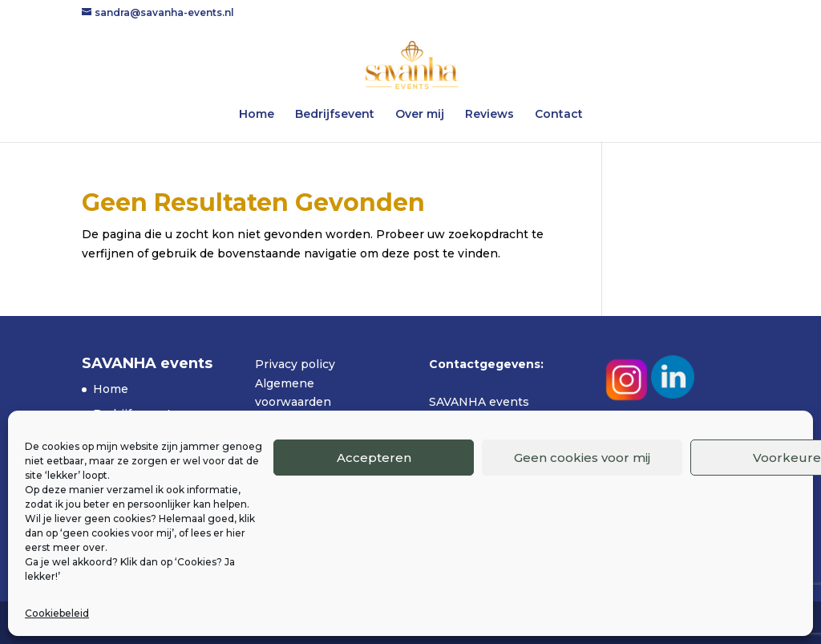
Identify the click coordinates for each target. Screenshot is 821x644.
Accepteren (374, 458)
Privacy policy (295, 364)
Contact (559, 115)
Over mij (420, 115)
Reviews (489, 115)
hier (236, 533)
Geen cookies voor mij (582, 458)
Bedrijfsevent (335, 115)
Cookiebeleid (57, 613)
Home (257, 115)
